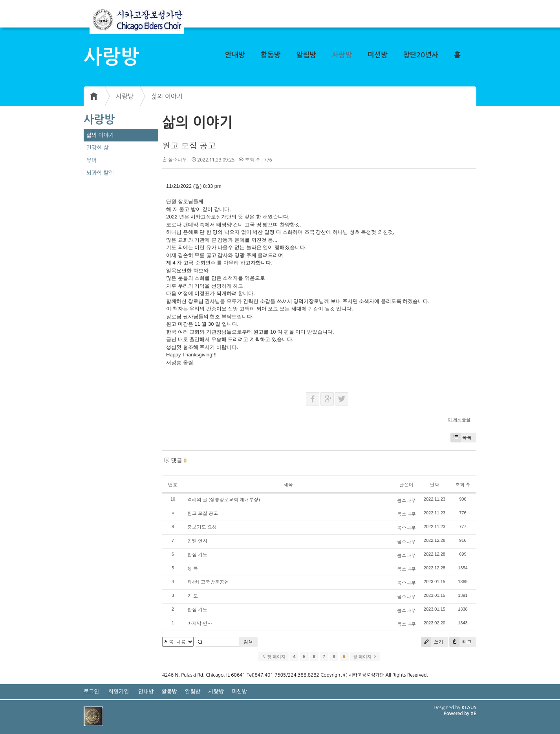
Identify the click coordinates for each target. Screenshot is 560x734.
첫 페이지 (274, 657)
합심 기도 (197, 555)
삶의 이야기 (167, 96)
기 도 (193, 596)
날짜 (434, 485)
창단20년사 (421, 55)
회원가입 (119, 692)
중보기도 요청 (202, 527)
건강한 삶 (98, 148)
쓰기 (432, 642)
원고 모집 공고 (189, 146)
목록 (461, 438)
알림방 (306, 55)
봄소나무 (178, 160)
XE (473, 714)
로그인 (91, 692)
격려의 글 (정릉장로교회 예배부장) (223, 500)
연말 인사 (197, 541)
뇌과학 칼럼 (100, 173)
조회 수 (463, 485)
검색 (248, 642)
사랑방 (342, 55)
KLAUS (469, 708)
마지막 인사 (200, 623)
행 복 (193, 568)
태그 (460, 642)
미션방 (378, 55)
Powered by (457, 714)
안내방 (235, 55)
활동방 (271, 55)
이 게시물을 (459, 419)
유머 (92, 160)
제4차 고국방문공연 (208, 582)
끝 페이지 (365, 657)
